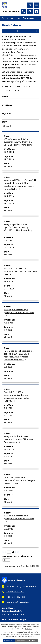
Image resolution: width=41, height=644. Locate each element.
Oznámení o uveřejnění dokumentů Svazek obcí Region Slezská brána (19, 480)
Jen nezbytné (21, 641)
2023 (18, 87)
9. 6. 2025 (9, 491)
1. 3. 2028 (8, 536)
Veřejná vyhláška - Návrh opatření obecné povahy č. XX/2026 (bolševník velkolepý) (19, 229)
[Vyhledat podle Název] (20, 101)
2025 (7, 91)
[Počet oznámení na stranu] (6, 560)
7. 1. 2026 (8, 408)
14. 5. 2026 (9, 159)
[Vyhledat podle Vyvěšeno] (20, 109)
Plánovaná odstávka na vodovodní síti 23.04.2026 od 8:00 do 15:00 (20, 271)
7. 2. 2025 (9, 529)
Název (5, 97)
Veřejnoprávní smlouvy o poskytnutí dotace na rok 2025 (19, 519)
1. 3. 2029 (8, 330)
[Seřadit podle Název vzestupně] (10, 96)
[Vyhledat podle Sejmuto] (20, 117)
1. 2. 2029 (8, 415)
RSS (28, 31)
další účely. (28, 629)
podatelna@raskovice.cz (18, 602)
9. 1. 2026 (8, 367)
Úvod (4, 18)
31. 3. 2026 (9, 282)
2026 (17, 91)
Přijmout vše (9, 641)
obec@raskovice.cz (16, 597)
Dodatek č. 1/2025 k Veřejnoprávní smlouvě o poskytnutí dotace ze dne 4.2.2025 (17, 397)
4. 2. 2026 (9, 323)
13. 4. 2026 (9, 196)
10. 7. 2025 (9, 449)
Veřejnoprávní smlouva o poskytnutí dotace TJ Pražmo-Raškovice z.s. (19, 439)
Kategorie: (7, 86)
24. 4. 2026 (9, 248)
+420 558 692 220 (15, 592)
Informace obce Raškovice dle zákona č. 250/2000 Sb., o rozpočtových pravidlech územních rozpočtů (19, 355)
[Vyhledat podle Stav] (20, 126)
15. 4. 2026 (9, 152)
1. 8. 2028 (8, 457)
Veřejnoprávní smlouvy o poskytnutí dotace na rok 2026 (19, 312)
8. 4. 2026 (9, 240)
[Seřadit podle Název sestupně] (10, 97)
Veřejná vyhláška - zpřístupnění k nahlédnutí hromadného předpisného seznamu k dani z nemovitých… (20, 185)
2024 (27, 87)
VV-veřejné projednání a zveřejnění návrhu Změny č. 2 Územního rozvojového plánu (20, 142)
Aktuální (8, 166)
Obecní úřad (14, 18)
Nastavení (33, 641)
